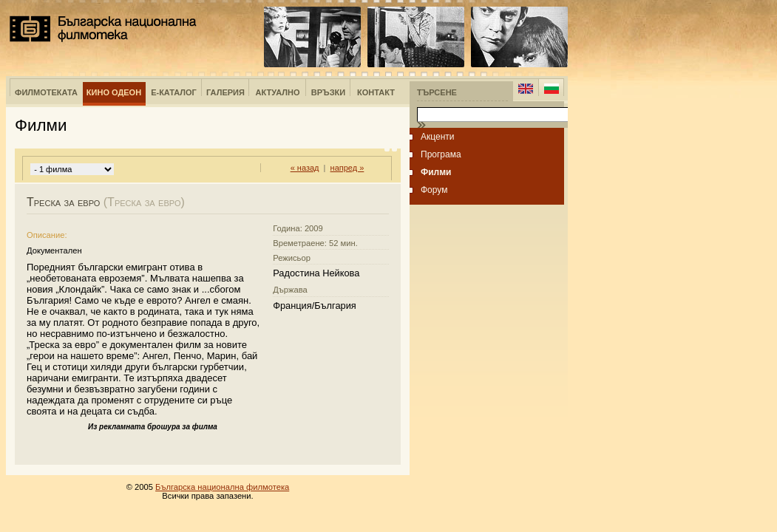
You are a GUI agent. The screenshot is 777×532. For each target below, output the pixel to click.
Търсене (437, 92)
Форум (434, 190)
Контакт (376, 92)
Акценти (438, 137)
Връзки (328, 92)
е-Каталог (174, 92)
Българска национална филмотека (103, 29)
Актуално (278, 92)
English (526, 89)
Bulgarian (551, 89)
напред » (347, 168)
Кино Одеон (114, 92)
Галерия (225, 92)
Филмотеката (46, 92)
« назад (305, 168)
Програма (441, 154)
